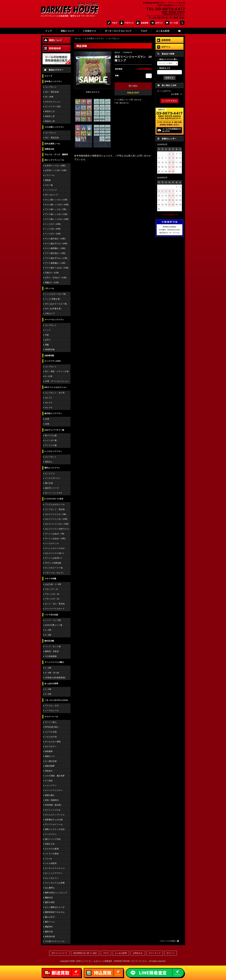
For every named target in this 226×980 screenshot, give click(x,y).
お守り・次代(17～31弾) (56, 278)
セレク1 (49, 398)
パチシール (49, 288)
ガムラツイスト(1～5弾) (56, 514)
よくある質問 (121, 953)
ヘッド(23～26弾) (53, 229)
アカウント (127, 23)
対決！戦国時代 (52, 800)
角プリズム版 (51, 435)
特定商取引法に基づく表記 (85, 953)
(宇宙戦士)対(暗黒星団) (55, 678)
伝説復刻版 (49, 356)
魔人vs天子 (50, 917)
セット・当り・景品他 (55, 604)
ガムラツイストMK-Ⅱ (55, 553)
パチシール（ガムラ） (55, 573)
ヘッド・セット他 (53, 646)
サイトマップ (155, 953)
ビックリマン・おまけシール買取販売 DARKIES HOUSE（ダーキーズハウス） (115, 961)
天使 (47, 335)
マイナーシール (51, 717)
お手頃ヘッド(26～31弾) (56, 170)
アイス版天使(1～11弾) (55, 253)
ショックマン (51, 785)
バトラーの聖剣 (52, 854)
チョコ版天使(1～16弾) (55, 239)
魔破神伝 (49, 927)
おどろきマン (51, 746)
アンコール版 (51, 445)
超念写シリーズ (52, 488)
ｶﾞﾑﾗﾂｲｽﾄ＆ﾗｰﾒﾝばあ (54, 499)
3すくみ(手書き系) (53, 309)
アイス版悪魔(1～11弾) (55, 263)
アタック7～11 (52, 589)
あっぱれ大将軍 (51, 684)
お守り (48, 340)
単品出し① (50, 111)
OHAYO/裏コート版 (54, 625)
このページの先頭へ (169, 941)
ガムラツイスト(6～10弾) (56, 519)
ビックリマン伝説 (53, 106)
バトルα (49, 859)
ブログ (112, 23)
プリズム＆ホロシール (55, 504)
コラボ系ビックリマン (54, 127)
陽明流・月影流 (52, 651)
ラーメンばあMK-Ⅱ (54, 558)
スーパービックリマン (54, 320)
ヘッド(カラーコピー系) (55, 294)
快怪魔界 (49, 751)
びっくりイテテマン (54, 873)
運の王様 (49, 483)
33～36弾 (49, 97)
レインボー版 (51, 440)
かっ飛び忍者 (51, 761)
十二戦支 (49, 781)
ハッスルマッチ (52, 543)
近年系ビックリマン (53, 81)
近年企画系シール (52, 144)
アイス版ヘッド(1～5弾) (56, 209)
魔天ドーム (50, 922)
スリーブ (48, 76)
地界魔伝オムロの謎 (54, 820)
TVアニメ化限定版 (53, 563)
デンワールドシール (54, 824)
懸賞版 (48, 180)
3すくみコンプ (51, 195)
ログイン (157, 23)
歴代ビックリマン (52, 468)
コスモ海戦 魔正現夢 (55, 776)
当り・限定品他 (52, 92)
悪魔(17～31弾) (52, 282)
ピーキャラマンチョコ (55, 868)
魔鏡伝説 (49, 898)
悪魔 (47, 345)
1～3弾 (48, 668)
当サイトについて (59, 953)
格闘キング (50, 756)
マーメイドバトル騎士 (54, 662)
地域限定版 (50, 349)
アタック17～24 (52, 599)
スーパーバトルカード (55, 609)
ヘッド (48, 330)
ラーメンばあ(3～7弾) (55, 534)
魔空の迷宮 (50, 902)
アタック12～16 (52, 594)
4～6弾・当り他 (52, 673)
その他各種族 (51, 656)
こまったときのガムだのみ (56, 700)
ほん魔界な (50, 888)
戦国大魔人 (50, 795)
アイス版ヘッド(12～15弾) (57, 219)
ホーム (78, 38)
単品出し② (50, 116)
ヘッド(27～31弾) (53, 234)
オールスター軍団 (53, 742)
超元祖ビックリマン (53, 413)
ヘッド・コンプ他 (53, 620)
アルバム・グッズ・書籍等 (56, 154)
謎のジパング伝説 (53, 839)
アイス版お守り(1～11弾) (56, 258)
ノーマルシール (52, 711)
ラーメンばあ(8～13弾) (55, 538)
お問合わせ (138, 953)
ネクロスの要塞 (52, 849)
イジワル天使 (51, 732)
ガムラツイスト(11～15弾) (57, 524)
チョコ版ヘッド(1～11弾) (56, 200)
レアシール (50, 175)
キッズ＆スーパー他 (54, 568)
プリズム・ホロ (52, 706)
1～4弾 (48, 630)
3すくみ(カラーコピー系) (56, 304)
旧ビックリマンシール (54, 160)
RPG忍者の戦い (52, 727)
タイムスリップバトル (55, 815)
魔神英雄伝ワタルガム (55, 912)
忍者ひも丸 (50, 844)
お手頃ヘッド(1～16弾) (55, 166)
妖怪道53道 (50, 936)
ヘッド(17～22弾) (53, 224)
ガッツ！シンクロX (53, 493)
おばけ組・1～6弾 (53, 584)
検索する (169, 78)
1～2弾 (48, 689)
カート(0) (172, 23)
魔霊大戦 (49, 932)
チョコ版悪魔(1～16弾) (55, 248)
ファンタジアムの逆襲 (55, 883)
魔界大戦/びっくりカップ (56, 893)
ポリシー (171, 953)
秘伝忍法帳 (49, 641)
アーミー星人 (51, 722)
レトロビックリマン (53, 451)
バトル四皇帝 (51, 863)
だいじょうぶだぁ (53, 810)
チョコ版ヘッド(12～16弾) (57, 205)
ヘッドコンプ (51, 190)
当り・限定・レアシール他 (57, 371)
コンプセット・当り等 (55, 393)
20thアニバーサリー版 (54, 430)
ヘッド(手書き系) (53, 299)
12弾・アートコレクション (57, 381)
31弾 (47, 419)
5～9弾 (48, 635)
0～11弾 (49, 376)
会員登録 (142, 23)
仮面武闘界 (50, 766)
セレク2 (49, 403)
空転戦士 (49, 771)
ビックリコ (50, 473)
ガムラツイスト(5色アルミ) (57, 529)
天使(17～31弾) (52, 273)
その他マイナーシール (55, 941)
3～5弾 (48, 694)
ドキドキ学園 (50, 579)
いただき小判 (51, 737)
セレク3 (49, 407)
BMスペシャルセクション (56, 387)
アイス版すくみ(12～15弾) (57, 268)
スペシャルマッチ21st (55, 548)
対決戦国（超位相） (54, 805)
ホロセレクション (53, 102)
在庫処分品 (49, 149)
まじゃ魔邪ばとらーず (55, 907)
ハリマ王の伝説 (51, 615)
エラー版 (49, 185)
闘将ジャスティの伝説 (55, 829)
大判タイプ (50, 314)
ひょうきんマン (52, 878)
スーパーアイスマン (54, 790)
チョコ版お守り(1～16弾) (56, 244)
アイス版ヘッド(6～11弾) (56, 214)
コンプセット (51, 87)
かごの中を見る (169, 101)
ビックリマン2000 (53, 361)
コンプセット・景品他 (55, 509)
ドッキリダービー (53, 478)
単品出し (49, 462)
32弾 (47, 424)
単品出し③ (50, 121)
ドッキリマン (51, 834)
